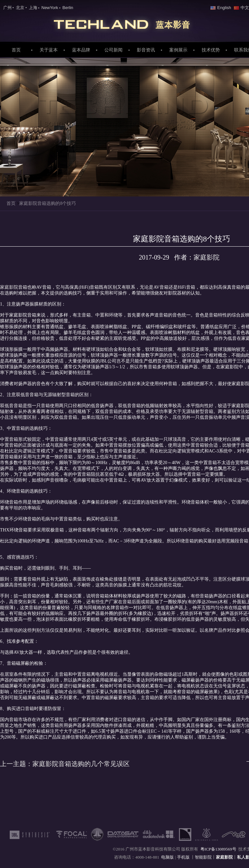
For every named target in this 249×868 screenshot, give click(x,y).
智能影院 (203, 857)
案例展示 (178, 50)
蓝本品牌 (81, 50)
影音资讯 (146, 50)
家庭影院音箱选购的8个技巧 (47, 203)
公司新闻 (113, 50)
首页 (16, 50)
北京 (20, 8)
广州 (7, 8)
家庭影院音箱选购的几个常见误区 (65, 764)
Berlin (68, 8)
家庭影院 (124, 23)
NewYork (50, 8)
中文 (241, 8)
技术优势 (211, 50)
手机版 (184, 857)
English (221, 8)
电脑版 (167, 857)
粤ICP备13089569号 (218, 849)
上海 (33, 8)
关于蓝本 (49, 50)
